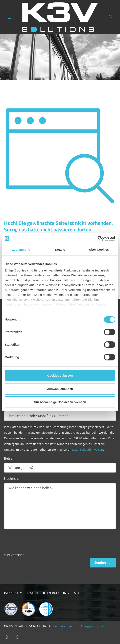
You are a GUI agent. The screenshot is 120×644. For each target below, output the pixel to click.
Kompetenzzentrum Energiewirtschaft (79, 626)
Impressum (13, 593)
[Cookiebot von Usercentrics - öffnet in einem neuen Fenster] (98, 238)
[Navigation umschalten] (9, 17)
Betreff (9, 458)
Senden (103, 563)
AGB (77, 593)
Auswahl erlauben (60, 389)
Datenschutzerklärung (48, 593)
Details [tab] (60, 250)
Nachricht (12, 479)
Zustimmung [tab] (21, 250)
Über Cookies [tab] (99, 250)
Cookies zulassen (60, 375)
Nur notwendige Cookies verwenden (60, 402)
